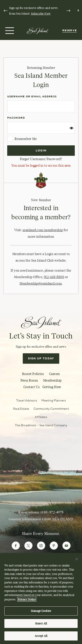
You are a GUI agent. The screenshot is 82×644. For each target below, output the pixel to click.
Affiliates (41, 417)
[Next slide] (68, 11)
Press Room (29, 380)
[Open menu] (9, 31)
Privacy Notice (27, 599)
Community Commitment (51, 409)
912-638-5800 (54, 277)
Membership (52, 380)
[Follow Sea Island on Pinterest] (54, 546)
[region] (41, 598)
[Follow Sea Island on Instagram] (41, 546)
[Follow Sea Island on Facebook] (16, 546)
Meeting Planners (54, 401)
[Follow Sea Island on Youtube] (66, 546)
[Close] (77, 559)
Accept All (41, 636)
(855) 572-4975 (52, 512)
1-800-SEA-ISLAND (58, 519)
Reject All (41, 623)
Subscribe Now (41, 13)
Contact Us (32, 387)
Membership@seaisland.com (41, 284)
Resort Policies (33, 374)
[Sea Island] (38, 30)
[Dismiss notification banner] (78, 11)
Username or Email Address (32, 97)
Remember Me (22, 139)
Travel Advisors (27, 401)
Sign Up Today (41, 359)
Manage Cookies (41, 611)
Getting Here (52, 387)
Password (16, 118)
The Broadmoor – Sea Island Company (41, 425)
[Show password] (72, 129)
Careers (55, 374)
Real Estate (21, 409)
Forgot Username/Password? (41, 159)
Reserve (70, 31)
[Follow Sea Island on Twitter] (28, 546)
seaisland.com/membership (43, 230)
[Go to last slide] (5, 11)
